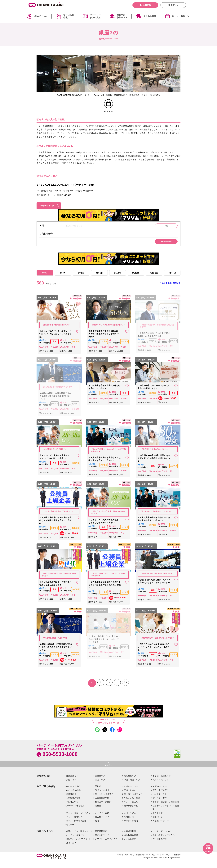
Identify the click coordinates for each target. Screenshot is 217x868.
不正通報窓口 (101, 838)
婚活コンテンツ (45, 838)
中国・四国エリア (132, 786)
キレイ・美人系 (131, 808)
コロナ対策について (162, 838)
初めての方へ (41, 16)
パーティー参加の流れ (95, 16)
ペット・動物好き (74, 823)
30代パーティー (160, 793)
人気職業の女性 (73, 805)
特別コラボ (129, 823)
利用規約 (177, 862)
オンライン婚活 (131, 827)
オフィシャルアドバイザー (107, 846)
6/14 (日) (172, 278)
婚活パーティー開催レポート (79, 838)
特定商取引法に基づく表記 (139, 862)
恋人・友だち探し (161, 797)
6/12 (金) (136, 278)
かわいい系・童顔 (132, 805)
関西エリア (100, 786)
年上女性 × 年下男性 (104, 801)
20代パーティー (131, 793)
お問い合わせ (120, 862)
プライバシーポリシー (162, 862)
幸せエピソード (102, 842)
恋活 (97, 827)
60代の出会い (130, 797)
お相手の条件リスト (122, 16)
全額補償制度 (130, 838)
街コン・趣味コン (181, 16)
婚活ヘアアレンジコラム (164, 842)
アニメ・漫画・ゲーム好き (78, 820)
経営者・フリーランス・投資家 (166, 814)
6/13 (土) (154, 278)
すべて (45, 278)
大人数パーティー (103, 823)
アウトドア (158, 820)
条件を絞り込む (165, 246)
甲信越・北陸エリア (162, 782)
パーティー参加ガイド (76, 842)
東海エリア (71, 786)
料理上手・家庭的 (103, 808)
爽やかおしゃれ (131, 812)
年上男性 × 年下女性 (133, 801)
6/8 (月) (63, 278)
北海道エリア (72, 782)
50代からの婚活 (102, 797)
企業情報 (109, 862)
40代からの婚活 (74, 797)
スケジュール (109, 113)
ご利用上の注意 (160, 846)
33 (127, 688)
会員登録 (147, 5)
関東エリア (100, 782)
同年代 (98, 793)
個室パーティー (160, 823)
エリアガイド (72, 849)
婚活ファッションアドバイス (78, 846)
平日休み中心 (72, 808)
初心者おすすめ (73, 793)
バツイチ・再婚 (102, 820)
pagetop (108, 771)
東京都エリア (130, 782)
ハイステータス (160, 801)
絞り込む (207, 851)
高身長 (98, 812)
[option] (61, 73)
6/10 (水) (99, 278)
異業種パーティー (161, 827)
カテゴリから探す (46, 793)
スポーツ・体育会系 (75, 812)
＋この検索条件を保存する (169, 288)
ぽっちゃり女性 (160, 805)
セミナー (70, 831)
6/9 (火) (81, 278)
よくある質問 (150, 16)
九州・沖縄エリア (161, 786)
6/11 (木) (118, 278)
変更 (165, 229)
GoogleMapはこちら (49, 208)
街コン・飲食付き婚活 (76, 827)
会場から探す (44, 783)
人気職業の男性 (102, 805)
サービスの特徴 (69, 16)
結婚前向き (71, 801)
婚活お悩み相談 (131, 842)
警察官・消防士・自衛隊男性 (166, 808)
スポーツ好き (130, 820)
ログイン (175, 5)
